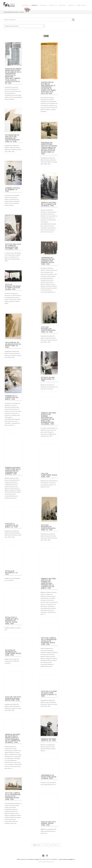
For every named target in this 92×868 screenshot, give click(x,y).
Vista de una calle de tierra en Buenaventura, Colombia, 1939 (13, 247)
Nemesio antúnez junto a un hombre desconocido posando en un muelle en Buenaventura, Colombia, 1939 (49, 418)
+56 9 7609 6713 (54, 859)
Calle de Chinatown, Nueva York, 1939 (49, 475)
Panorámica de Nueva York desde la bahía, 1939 (49, 777)
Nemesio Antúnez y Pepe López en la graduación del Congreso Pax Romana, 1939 (13, 471)
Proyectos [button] (53, 5)
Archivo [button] (35, 5)
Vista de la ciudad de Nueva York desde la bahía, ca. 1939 (49, 694)
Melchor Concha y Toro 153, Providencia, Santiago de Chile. (29, 859)
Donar (33, 9)
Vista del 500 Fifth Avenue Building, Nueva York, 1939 (13, 699)
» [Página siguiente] (59, 845)
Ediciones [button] (44, 5)
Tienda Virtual (81, 5)
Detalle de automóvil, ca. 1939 (11, 573)
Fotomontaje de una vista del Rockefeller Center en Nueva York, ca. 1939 (12, 138)
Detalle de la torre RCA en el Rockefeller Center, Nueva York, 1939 (12, 620)
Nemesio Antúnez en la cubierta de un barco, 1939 (49, 204)
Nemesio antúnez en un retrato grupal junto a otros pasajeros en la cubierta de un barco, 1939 (13, 738)
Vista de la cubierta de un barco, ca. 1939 (12, 525)
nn (24, 26)
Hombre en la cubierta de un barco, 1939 (12, 397)
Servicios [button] (63, 5)
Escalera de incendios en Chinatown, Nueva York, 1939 (13, 653)
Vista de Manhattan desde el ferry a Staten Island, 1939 (13, 287)
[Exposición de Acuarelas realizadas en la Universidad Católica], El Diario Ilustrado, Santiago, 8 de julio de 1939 (49, 88)
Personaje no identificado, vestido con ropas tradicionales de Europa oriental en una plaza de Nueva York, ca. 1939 (49, 148)
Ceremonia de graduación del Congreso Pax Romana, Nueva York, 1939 (48, 261)
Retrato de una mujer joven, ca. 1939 (48, 379)
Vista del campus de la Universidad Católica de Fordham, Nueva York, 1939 (49, 641)
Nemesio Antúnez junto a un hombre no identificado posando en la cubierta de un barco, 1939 (49, 583)
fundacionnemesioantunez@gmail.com (67, 859)
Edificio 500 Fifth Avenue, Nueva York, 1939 (48, 823)
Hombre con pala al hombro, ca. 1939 (13, 190)
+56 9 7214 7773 (46, 859)
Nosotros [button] (26, 5)
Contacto (71, 5)
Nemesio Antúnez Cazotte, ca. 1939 (49, 740)
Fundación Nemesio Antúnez (9, 6)
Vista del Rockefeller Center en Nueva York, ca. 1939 (48, 330)
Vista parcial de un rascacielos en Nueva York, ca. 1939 (13, 345)
